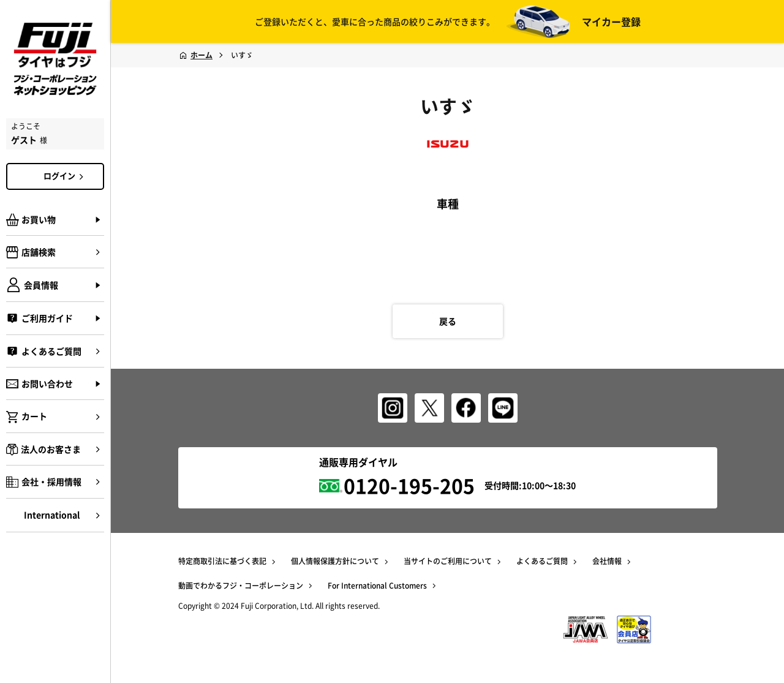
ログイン (66, 176)
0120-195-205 (409, 485)
